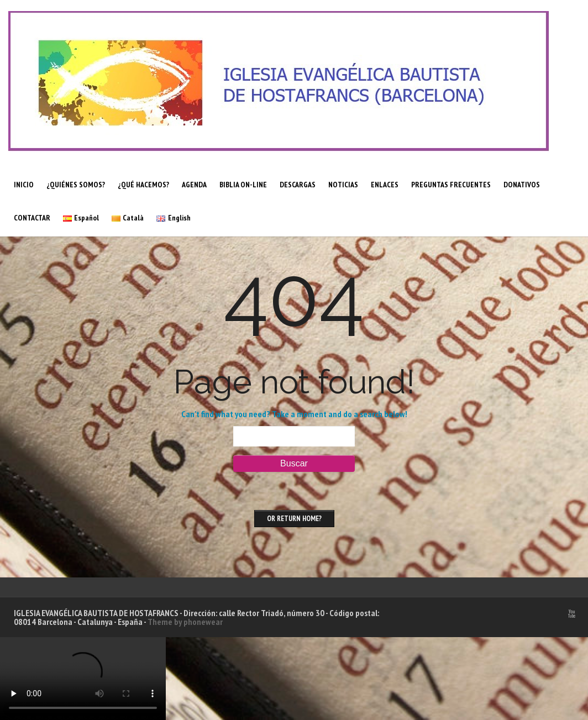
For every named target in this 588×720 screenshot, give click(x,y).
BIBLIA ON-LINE (243, 185)
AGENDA (194, 185)
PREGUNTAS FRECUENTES (451, 185)
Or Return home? (294, 519)
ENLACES (385, 185)
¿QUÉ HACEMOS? (143, 185)
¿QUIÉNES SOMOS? (76, 185)
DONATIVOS (522, 185)
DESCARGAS (298, 185)
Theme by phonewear (185, 622)
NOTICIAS (343, 185)
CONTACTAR (32, 218)
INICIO (24, 185)
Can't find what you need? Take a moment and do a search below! (294, 414)
